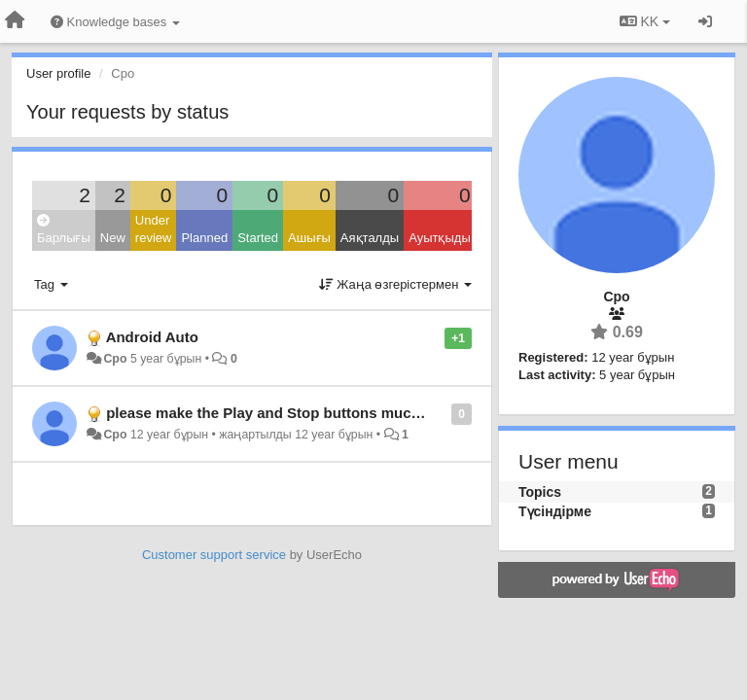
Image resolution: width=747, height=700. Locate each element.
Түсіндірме (555, 511)
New (113, 238)
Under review (154, 229)
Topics (540, 492)
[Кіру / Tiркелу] (705, 21)
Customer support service (214, 555)
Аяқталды (370, 238)
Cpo (115, 359)
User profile (58, 73)
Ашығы (309, 238)
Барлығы (64, 230)
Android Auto (152, 337)
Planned (204, 238)
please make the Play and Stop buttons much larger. (287, 413)
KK (645, 21)
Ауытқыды (440, 238)
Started (258, 238)
